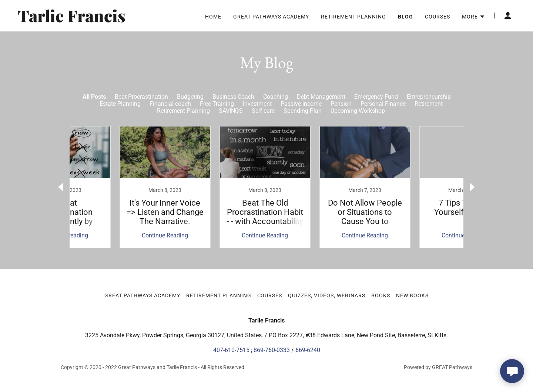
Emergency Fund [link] (376, 97)
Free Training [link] (217, 104)
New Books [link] (412, 295)
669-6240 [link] (308, 350)
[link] (105, 20)
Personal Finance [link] (383, 104)
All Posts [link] (94, 97)
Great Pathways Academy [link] (271, 17)
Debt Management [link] (321, 97)
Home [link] (213, 17)
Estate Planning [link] (120, 104)
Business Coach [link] (233, 97)
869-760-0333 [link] (272, 350)
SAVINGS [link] (231, 111)
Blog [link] (405, 17)
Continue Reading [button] (117, 235)
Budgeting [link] (190, 97)
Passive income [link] (301, 104)
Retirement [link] (429, 104)
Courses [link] (438, 17)
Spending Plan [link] (303, 111)
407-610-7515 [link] (231, 350)
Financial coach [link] (170, 104)
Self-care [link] (263, 111)
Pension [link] (341, 104)
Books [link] (381, 295)
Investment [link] (257, 104)
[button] (474, 17)
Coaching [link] (276, 97)
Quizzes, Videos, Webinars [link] (327, 295)
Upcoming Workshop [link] (358, 111)
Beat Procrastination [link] (141, 97)
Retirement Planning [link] (353, 17)
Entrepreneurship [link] (429, 97)
